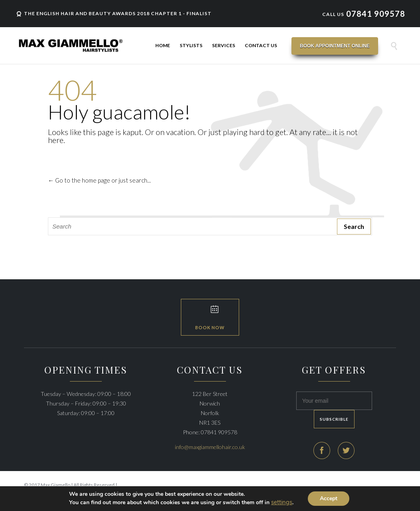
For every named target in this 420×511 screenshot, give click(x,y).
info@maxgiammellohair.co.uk (210, 447)
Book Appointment (335, 46)
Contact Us (261, 45)
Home (163, 45)
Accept (329, 498)
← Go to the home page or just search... (99, 180)
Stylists (191, 45)
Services (224, 45)
